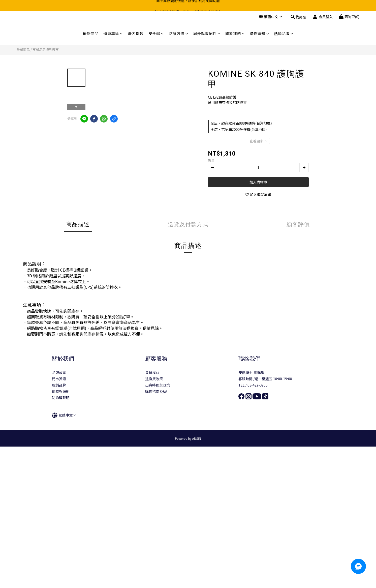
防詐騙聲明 (61, 398)
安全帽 (156, 33)
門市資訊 (59, 379)
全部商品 (23, 50)
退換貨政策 (154, 379)
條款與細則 (61, 391)
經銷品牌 (59, 385)
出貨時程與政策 (158, 385)
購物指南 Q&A (156, 391)
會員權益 (152, 372)
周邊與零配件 (207, 33)
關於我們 (235, 33)
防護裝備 (179, 33)
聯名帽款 (136, 33)
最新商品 (90, 33)
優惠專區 (113, 33)
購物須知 (259, 33)
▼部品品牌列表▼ (46, 50)
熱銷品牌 (284, 33)
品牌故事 (59, 372)
